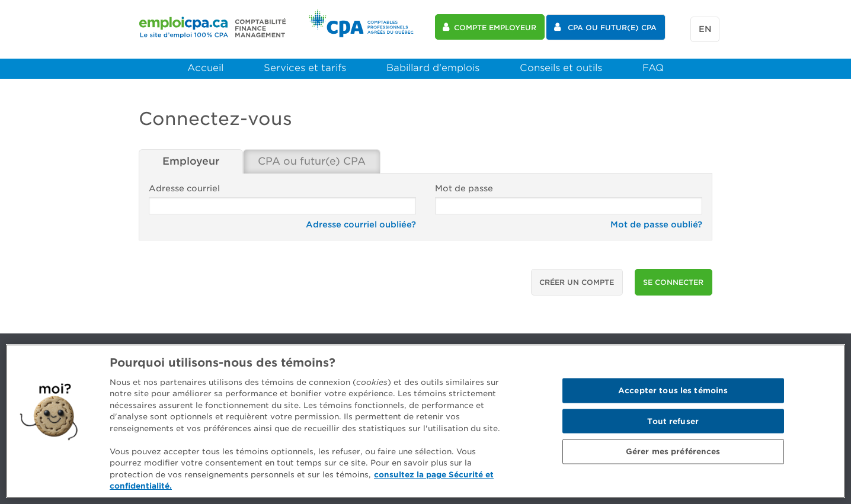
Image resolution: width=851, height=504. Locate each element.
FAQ (653, 64)
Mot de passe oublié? (656, 221)
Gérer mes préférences (673, 452)
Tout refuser (673, 421)
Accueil (205, 64)
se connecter (673, 279)
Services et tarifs (305, 64)
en (703, 28)
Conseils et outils (561, 64)
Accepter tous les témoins (673, 391)
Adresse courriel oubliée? (361, 221)
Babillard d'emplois (433, 64)
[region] (426, 421)
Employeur (191, 158)
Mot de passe (569, 196)
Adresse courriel (282, 196)
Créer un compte (577, 279)
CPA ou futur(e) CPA (316, 158)
